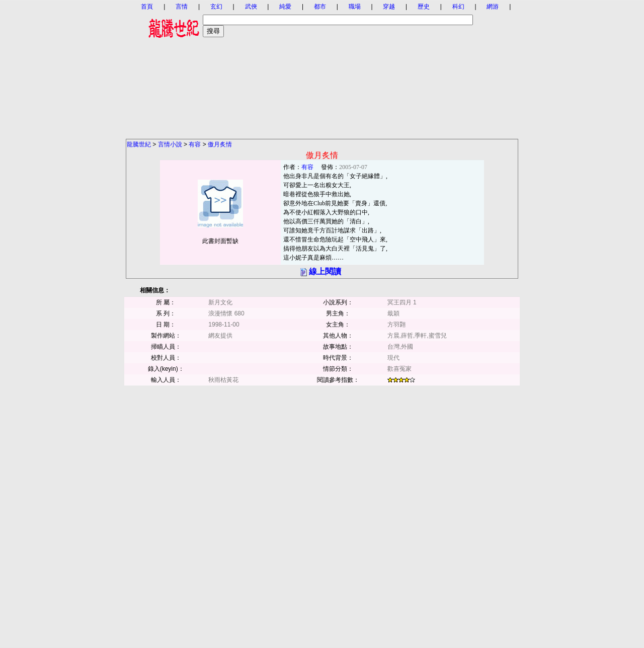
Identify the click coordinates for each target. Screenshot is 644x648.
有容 (195, 144)
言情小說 (170, 144)
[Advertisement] (322, 68)
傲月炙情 (220, 144)
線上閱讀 (325, 271)
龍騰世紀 (139, 144)
